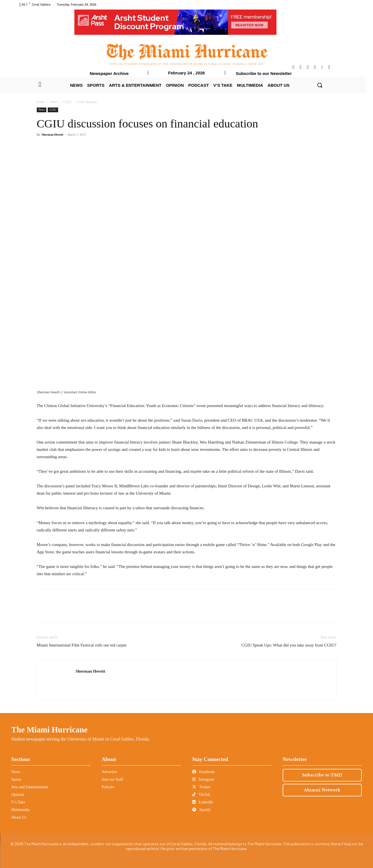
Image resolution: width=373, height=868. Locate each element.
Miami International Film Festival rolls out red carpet (82, 645)
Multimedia (20, 810)
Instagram (203, 779)
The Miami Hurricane (49, 730)
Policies (108, 787)
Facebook (203, 772)
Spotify (202, 810)
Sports (16, 779)
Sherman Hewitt (52, 134)
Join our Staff (112, 779)
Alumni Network (322, 790)
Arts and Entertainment (30, 787)
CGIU (67, 102)
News (54, 102)
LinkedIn (203, 802)
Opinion (18, 795)
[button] (320, 85)
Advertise (109, 772)
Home (41, 102)
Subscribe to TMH (322, 775)
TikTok (201, 795)
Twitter (201, 787)
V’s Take (18, 802)
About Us (19, 817)
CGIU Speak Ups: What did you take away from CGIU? (289, 645)
